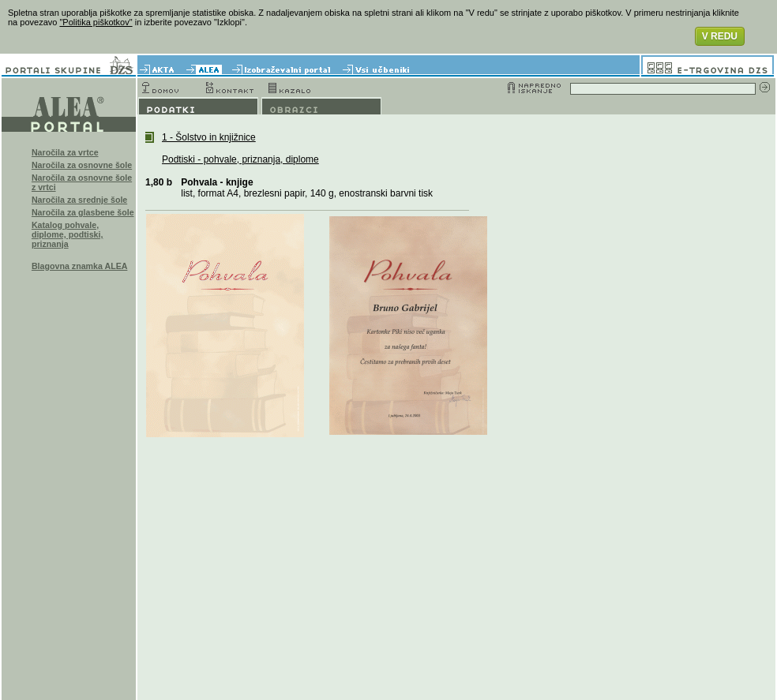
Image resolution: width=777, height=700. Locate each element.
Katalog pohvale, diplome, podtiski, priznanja (68, 234)
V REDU (720, 36)
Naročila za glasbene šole (83, 212)
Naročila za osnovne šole (82, 165)
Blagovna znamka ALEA (80, 266)
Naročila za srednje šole (79, 200)
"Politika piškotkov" (96, 22)
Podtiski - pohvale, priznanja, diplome (240, 159)
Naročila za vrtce (65, 152)
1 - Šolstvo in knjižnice (209, 137)
